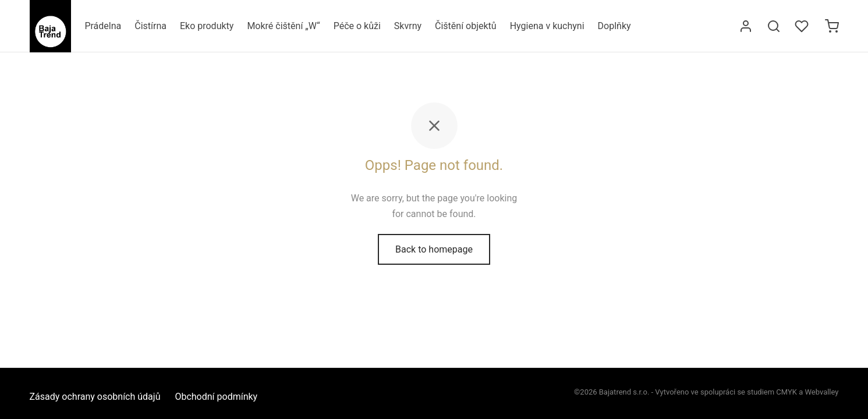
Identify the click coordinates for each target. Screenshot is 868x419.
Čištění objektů (466, 26)
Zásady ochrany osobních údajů (95, 397)
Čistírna (150, 26)
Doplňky (614, 26)
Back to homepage (434, 249)
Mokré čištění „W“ (283, 26)
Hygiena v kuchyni (547, 26)
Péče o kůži (357, 26)
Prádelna (103, 26)
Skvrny (408, 26)
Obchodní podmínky (216, 397)
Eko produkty (207, 26)
